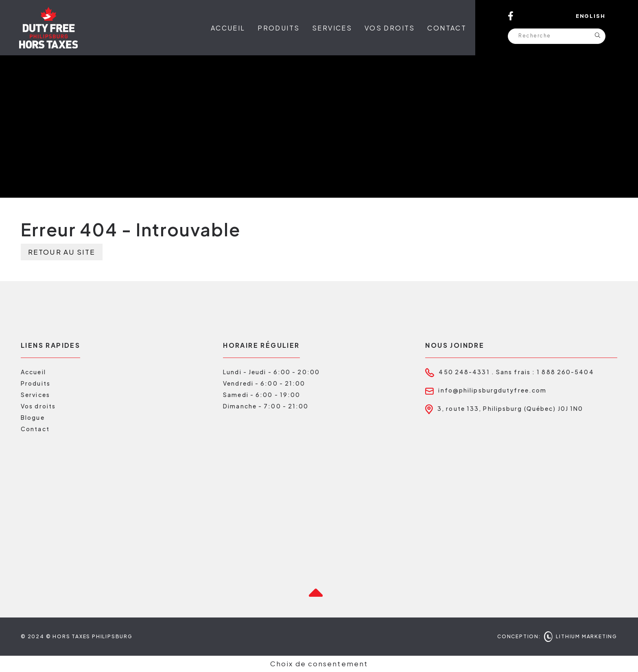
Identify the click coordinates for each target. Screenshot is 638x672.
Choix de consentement (319, 663)
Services (332, 28)
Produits (279, 28)
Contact (447, 28)
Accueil (228, 28)
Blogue (33, 417)
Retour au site (62, 252)
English (591, 16)
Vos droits (390, 28)
